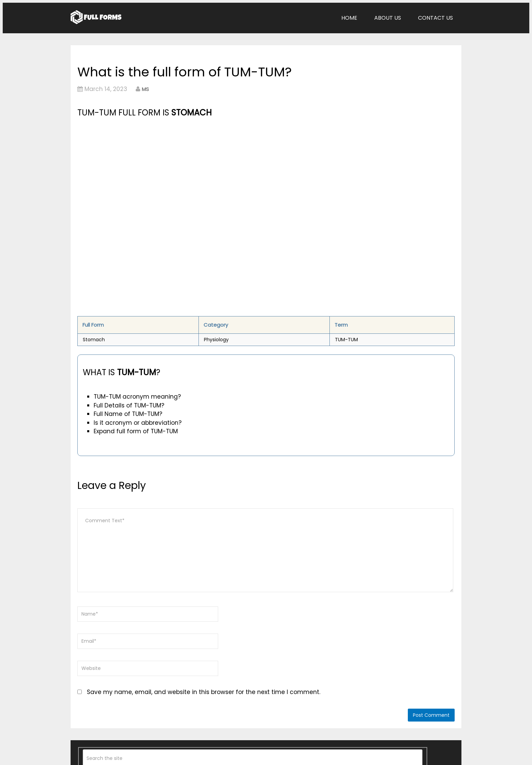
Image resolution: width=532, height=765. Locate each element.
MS (145, 89)
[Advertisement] (207, 170)
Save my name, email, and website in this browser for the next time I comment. (204, 692)
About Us (388, 18)
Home (349, 18)
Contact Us (435, 18)
